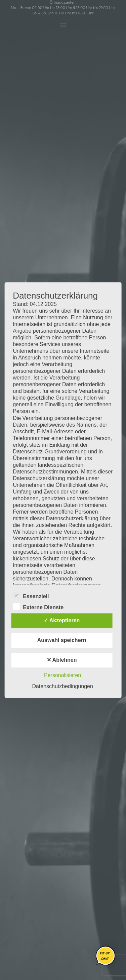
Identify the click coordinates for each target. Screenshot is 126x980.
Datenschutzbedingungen (62, 686)
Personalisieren (62, 675)
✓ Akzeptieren (62, 620)
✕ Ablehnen (62, 660)
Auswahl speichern (62, 640)
